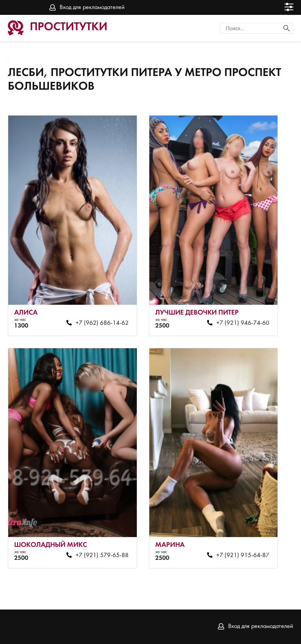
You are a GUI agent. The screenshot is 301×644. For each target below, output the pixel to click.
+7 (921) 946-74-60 (243, 323)
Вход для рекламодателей (92, 7)
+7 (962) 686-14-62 (102, 323)
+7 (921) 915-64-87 (243, 555)
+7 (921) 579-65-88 (102, 555)
